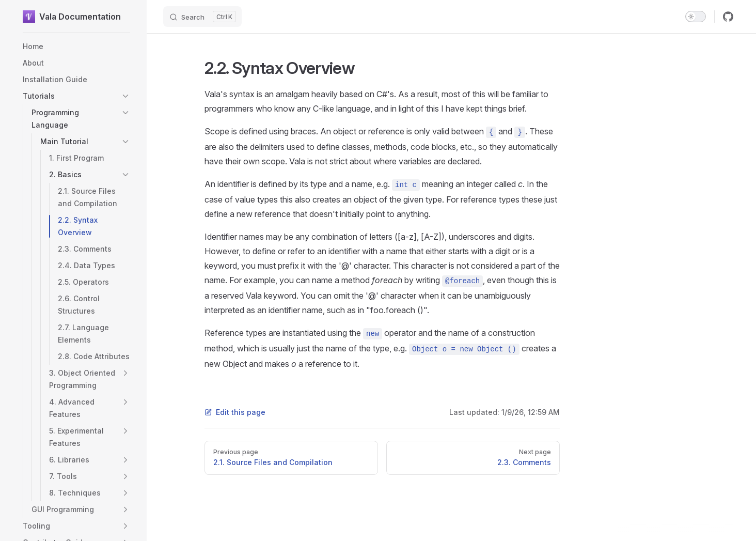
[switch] (696, 17)
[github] (728, 17)
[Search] (202, 17)
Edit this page (235, 412)
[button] (125, 96)
